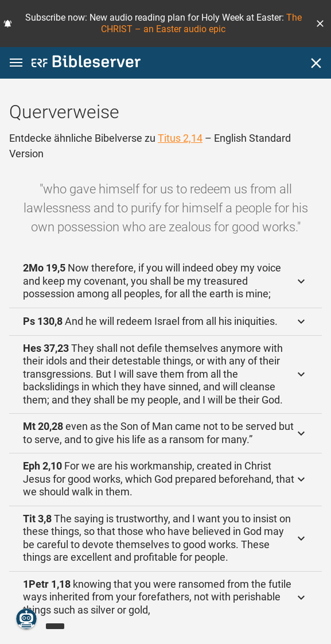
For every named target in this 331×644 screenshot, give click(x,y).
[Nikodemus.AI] (26, 619)
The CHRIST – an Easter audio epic (201, 23)
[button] (320, 24)
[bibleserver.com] (86, 63)
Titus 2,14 (180, 138)
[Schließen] (316, 63)
